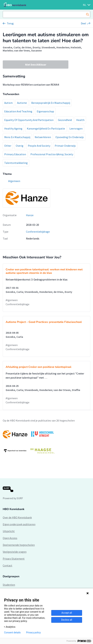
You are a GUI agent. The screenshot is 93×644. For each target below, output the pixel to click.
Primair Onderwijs (65, 146)
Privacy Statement (14, 559)
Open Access (10, 538)
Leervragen (76, 128)
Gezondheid (65, 120)
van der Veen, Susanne (28, 50)
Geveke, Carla (11, 47)
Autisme (22, 103)
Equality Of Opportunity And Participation (29, 120)
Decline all (67, 620)
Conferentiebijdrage (38, 232)
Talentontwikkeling (16, 163)
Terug (10, 23)
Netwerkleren (43, 137)
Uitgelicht (9, 531)
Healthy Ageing (13, 128)
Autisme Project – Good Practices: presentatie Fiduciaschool (44, 322)
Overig (20, 146)
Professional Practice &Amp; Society (52, 154)
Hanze (30, 215)
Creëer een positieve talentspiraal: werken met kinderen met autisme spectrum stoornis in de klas (44, 271)
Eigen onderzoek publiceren (19, 524)
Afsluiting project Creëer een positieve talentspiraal (38, 367)
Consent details (12, 633)
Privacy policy (33, 633)
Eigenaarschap (45, 111)
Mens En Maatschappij (17, 137)
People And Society (39, 146)
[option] (46, 442)
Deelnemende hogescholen (19, 545)
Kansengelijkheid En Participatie (46, 128)
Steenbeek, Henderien (55, 47)
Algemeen (12, 300)
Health (80, 120)
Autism (8, 103)
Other (8, 146)
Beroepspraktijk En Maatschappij (51, 103)
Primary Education (15, 154)
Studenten (9, 585)
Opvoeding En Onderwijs (70, 137)
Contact (8, 565)
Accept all (67, 613)
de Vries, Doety (31, 47)
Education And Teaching (18, 111)
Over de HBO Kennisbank (17, 517)
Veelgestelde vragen (15, 552)
